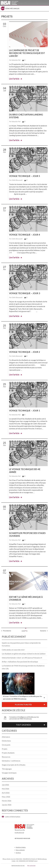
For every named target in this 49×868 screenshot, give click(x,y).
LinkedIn (27, 842)
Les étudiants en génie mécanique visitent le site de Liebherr (24, 654)
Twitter (20, 842)
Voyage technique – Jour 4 (25, 235)
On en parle (6, 745)
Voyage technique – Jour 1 (25, 411)
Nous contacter (20, 850)
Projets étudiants (8, 753)
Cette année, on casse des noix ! (13, 650)
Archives (18, 853)
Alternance (6, 737)
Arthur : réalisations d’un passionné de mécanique (20, 662)
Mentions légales (21, 847)
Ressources (6, 757)
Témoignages (7, 769)
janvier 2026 (7, 805)
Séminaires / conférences (11, 761)
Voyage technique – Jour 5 (25, 176)
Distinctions (6, 741)
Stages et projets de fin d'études (14, 765)
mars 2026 (6, 797)
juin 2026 (5, 785)
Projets (5, 749)
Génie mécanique (12, 8)
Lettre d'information (13, 817)
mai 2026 (5, 789)
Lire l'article (14, 79)
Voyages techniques (9, 773)
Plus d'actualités (23, 704)
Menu (46, 8)
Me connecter (31, 866)
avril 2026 (6, 793)
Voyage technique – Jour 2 (25, 352)
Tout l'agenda (23, 725)
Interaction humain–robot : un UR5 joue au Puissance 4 (22, 658)
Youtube (23, 842)
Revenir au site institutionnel (24, 829)
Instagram (30, 842)
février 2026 (7, 801)
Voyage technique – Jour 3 (25, 293)
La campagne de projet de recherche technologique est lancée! (27, 53)
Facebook (16, 842)
